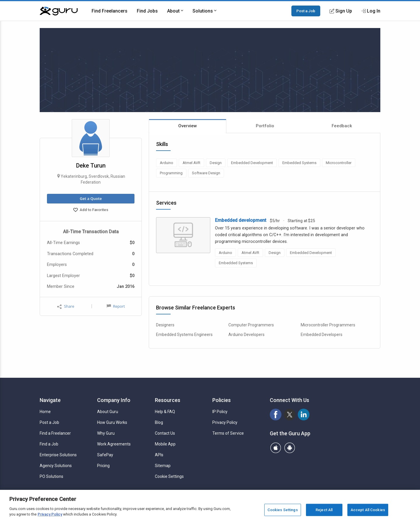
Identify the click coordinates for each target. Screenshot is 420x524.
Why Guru (106, 433)
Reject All (324, 510)
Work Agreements (114, 444)
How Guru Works (112, 422)
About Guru (108, 412)
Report (116, 306)
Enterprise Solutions (58, 455)
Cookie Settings (169, 476)
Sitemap (163, 466)
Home (45, 412)
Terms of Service (228, 433)
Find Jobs (147, 11)
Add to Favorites (91, 210)
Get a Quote (91, 199)
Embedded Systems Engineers (184, 335)
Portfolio (265, 126)
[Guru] (59, 11)
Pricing (103, 466)
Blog (159, 422)
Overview (188, 126)
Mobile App (165, 444)
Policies (222, 400)
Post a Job (306, 11)
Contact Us (165, 433)
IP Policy (220, 412)
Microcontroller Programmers (328, 325)
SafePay (105, 455)
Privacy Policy (225, 422)
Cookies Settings (283, 510)
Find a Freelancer (55, 433)
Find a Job (49, 444)
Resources (168, 400)
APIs (159, 455)
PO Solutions (51, 476)
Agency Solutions (56, 466)
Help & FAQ (165, 412)
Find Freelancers (110, 11)
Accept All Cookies (368, 510)
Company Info (114, 400)
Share (66, 306)
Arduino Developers (246, 335)
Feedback (342, 126)
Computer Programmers (251, 325)
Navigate (50, 400)
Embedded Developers (322, 335)
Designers (165, 325)
